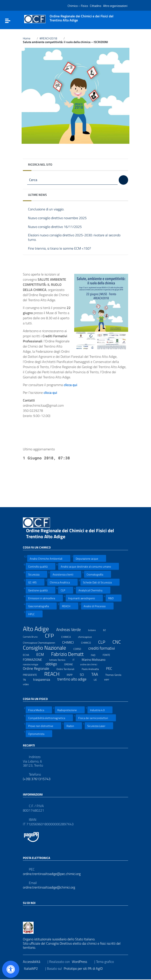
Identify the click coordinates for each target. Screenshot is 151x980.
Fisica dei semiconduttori (96, 718)
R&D (114, 598)
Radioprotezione (70, 710)
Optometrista (39, 734)
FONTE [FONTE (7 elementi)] (109, 654)
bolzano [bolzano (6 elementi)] (95, 629)
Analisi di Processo (97, 606)
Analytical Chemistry (93, 590)
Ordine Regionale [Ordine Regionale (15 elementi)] (39, 668)
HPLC (34, 614)
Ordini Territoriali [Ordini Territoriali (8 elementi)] (68, 668)
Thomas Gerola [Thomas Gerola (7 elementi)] (116, 674)
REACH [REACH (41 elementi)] (55, 674)
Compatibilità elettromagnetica (49, 718)
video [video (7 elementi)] (28, 684)
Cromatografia (98, 574)
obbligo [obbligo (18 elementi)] (54, 664)
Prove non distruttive (43, 726)
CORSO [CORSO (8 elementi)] (80, 648)
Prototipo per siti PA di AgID (86, 968)
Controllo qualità (41, 566)
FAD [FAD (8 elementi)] (96, 655)
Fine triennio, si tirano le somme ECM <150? (63, 249)
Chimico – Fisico (78, 6)
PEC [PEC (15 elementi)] (112, 668)
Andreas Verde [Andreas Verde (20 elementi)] (71, 630)
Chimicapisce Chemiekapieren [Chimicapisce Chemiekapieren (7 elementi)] (42, 642)
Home (29, 38)
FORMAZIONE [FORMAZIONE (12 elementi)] (35, 659)
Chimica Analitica (62, 582)
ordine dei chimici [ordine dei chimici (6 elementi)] (91, 664)
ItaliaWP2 (34, 968)
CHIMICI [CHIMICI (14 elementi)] (71, 642)
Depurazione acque (90, 558)
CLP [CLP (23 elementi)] (104, 642)
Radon (73, 726)
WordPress (82, 962)
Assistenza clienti (66, 574)
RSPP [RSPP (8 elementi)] (72, 674)
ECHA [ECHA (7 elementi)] (29, 654)
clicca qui (53, 393)
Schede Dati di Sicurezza (100, 582)
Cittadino (95, 6)
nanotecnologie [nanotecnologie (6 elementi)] (33, 664)
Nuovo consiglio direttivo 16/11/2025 (58, 227)
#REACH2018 (51, 38)
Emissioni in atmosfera (44, 598)
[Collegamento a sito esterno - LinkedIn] (33, 912)
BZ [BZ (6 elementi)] (107, 629)
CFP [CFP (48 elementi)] (52, 636)
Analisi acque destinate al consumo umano (89, 566)
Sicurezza (36, 574)
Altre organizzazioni (115, 6)
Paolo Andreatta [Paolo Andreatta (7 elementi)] (93, 668)
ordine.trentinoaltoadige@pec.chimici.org (52, 874)
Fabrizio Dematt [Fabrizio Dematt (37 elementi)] (70, 654)
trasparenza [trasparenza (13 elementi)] (44, 679)
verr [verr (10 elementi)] (109, 679)
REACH (69, 606)
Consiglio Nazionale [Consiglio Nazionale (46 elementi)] (47, 648)
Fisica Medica (39, 710)
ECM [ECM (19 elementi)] (43, 654)
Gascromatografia (41, 606)
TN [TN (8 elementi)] (27, 679)
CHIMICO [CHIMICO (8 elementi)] (89, 642)
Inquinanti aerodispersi (84, 598)
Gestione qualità (41, 590)
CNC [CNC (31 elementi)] (119, 642)
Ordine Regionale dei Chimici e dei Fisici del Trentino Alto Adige (70, 533)
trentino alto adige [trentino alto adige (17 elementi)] (75, 679)
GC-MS (35, 582)
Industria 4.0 (100, 710)
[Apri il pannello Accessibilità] (11, 969)
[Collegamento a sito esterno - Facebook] (25, 912)
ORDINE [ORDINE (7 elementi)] (71, 664)
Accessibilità (34, 962)
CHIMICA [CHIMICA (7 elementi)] (69, 636)
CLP (66, 590)
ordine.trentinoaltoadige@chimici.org (49, 887)
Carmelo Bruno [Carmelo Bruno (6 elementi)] (33, 636)
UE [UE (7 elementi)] (98, 679)
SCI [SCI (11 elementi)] (85, 674)
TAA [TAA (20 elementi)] (97, 674)
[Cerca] (123, 180)
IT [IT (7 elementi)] (76, 659)
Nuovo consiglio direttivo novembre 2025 (61, 218)
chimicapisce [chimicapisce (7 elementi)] (88, 636)
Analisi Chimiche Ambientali (49, 558)
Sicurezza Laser (99, 726)
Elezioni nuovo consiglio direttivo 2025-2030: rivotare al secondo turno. (74, 238)
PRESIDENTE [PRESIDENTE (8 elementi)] (33, 674)
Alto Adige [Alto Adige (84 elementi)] (39, 629)
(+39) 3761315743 (37, 779)
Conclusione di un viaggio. (49, 209)
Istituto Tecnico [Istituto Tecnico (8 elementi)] (60, 659)
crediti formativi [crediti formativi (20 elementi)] (104, 648)
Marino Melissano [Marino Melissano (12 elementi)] (96, 659)
